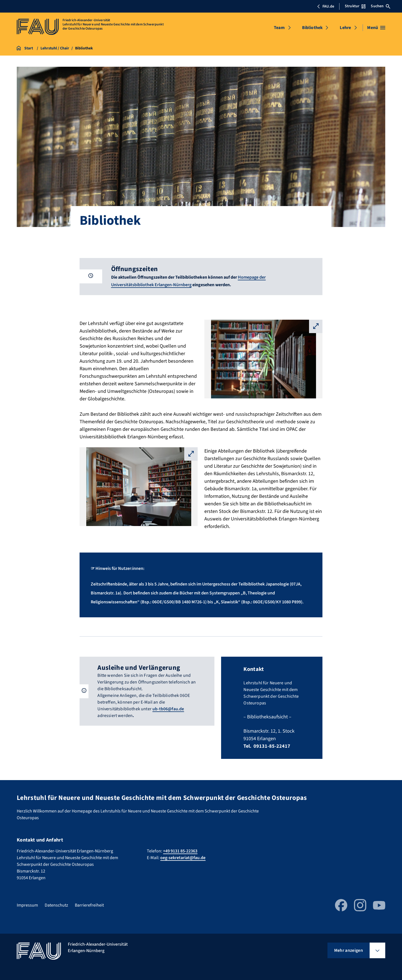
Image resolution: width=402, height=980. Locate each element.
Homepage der (252, 277)
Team (279, 28)
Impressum (27, 905)
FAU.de (326, 6)
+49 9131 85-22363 (180, 851)
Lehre (345, 28)
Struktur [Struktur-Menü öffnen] (355, 6)
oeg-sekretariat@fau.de (183, 858)
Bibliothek (313, 28)
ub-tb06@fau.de (168, 709)
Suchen (381, 6)
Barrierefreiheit (89, 905)
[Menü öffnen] (376, 28)
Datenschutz (56, 905)
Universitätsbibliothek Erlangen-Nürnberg (151, 285)
